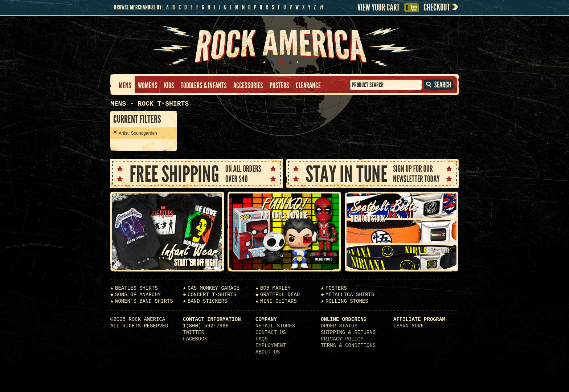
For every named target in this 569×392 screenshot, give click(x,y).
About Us (268, 352)
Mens (125, 86)
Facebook (195, 339)
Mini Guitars (279, 301)
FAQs (262, 339)
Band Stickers (207, 301)
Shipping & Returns (348, 332)
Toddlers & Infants (204, 86)
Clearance (308, 86)
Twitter (194, 332)
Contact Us (271, 332)
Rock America (285, 45)
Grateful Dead (280, 295)
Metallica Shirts (350, 295)
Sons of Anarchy (138, 295)
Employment (271, 346)
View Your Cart (384, 8)
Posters (279, 86)
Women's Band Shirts (144, 301)
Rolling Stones (347, 301)
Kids (169, 86)
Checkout (437, 7)
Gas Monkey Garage (214, 288)
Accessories (248, 86)
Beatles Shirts (136, 288)
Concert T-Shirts (212, 295)
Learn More (409, 326)
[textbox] (386, 85)
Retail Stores (275, 326)
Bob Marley (275, 288)
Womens (148, 86)
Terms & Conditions (348, 346)
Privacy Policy (342, 339)
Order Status (339, 326)
